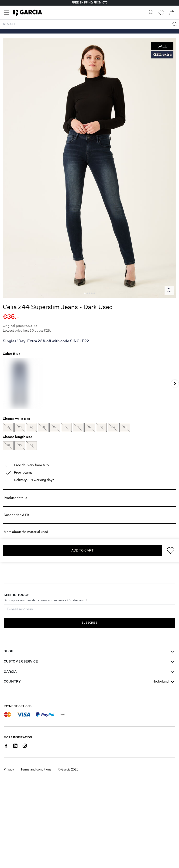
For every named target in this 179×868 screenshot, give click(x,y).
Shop (8, 651)
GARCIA (10, 672)
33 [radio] (101, 427)
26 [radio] (20, 427)
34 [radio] (113, 427)
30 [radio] (66, 427)
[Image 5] (94, 293)
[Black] (55, 384)
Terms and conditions (36, 770)
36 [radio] (125, 427)
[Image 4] (92, 293)
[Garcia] (28, 13)
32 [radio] (90, 427)
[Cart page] (172, 13)
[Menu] (7, 13)
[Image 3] (89, 293)
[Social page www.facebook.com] (6, 746)
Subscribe (89, 623)
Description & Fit (89, 515)
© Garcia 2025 (68, 770)
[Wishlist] (161, 13)
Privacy (9, 770)
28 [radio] (43, 427)
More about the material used (89, 532)
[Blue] (20, 384)
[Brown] (124, 384)
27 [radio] (31, 427)
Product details (89, 498)
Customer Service (21, 662)
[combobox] (164, 682)
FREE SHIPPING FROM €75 (89, 3)
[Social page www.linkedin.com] (15, 746)
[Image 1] (85, 293)
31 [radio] (78, 427)
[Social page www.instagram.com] (25, 746)
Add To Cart (83, 551)
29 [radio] (55, 427)
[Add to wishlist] (171, 551)
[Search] (174, 24)
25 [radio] (8, 427)
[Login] (150, 13)
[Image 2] (87, 293)
